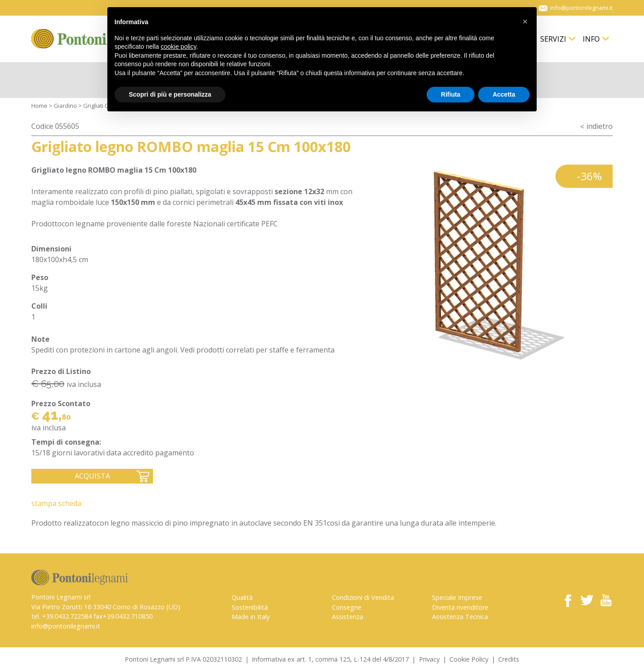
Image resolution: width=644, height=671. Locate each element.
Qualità (242, 597)
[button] (525, 21)
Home (39, 106)
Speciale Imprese (457, 597)
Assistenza (347, 617)
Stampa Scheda (56, 503)
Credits (509, 659)
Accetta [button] (504, 94)
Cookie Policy (469, 659)
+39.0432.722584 (67, 616)
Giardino (65, 106)
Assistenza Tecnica (460, 617)
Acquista (92, 476)
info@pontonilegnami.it (66, 626)
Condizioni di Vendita (363, 597)
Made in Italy (251, 617)
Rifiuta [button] (451, 94)
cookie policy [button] (179, 47)
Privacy (429, 659)
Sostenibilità (250, 607)
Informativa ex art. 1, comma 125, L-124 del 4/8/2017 (330, 659)
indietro (600, 126)
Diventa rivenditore (460, 607)
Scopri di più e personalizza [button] (170, 94)
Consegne (347, 607)
